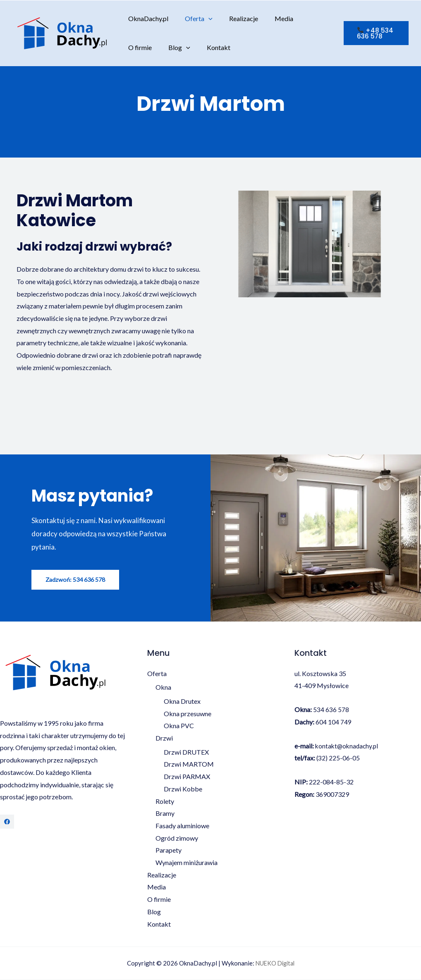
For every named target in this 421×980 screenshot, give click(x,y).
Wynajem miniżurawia (187, 863)
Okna (163, 687)
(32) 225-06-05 (338, 758)
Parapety (169, 850)
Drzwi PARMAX (187, 777)
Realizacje (235, 18)
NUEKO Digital (275, 963)
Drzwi (164, 738)
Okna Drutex (182, 702)
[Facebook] (7, 822)
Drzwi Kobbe (183, 789)
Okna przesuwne (188, 714)
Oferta (194, 19)
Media (272, 18)
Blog (138, 48)
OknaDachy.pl (147, 18)
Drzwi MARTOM (189, 764)
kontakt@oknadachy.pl (348, 746)
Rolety (165, 802)
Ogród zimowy (177, 838)
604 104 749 (334, 722)
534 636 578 (331, 710)
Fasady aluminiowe (182, 826)
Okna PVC (179, 726)
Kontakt (173, 47)
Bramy (165, 814)
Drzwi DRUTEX (186, 752)
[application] (203, 19)
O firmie (307, 18)
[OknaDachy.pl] (62, 32)
